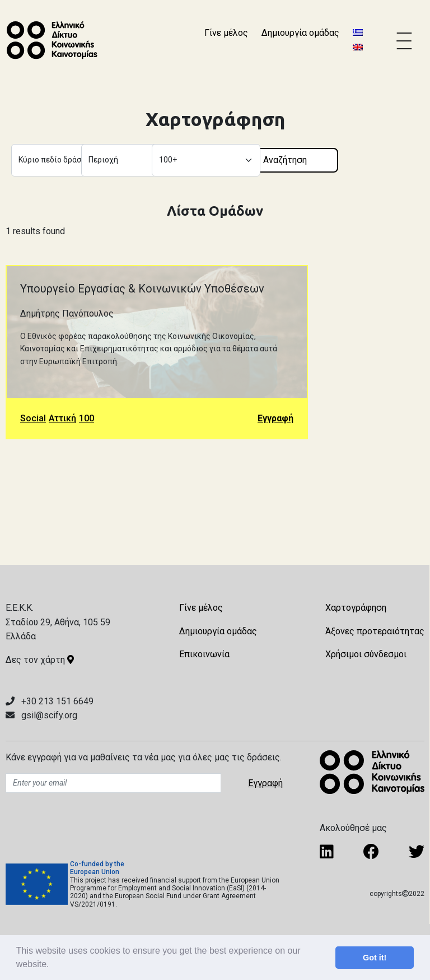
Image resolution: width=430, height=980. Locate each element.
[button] (53, 965)
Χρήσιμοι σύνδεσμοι (366, 654)
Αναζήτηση (285, 160)
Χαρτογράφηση (356, 608)
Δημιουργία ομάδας (300, 33)
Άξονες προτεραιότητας (375, 631)
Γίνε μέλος (226, 33)
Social (33, 418)
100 (87, 418)
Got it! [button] (375, 958)
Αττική (62, 418)
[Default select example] (66, 160)
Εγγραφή (275, 418)
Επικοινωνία (204, 654)
